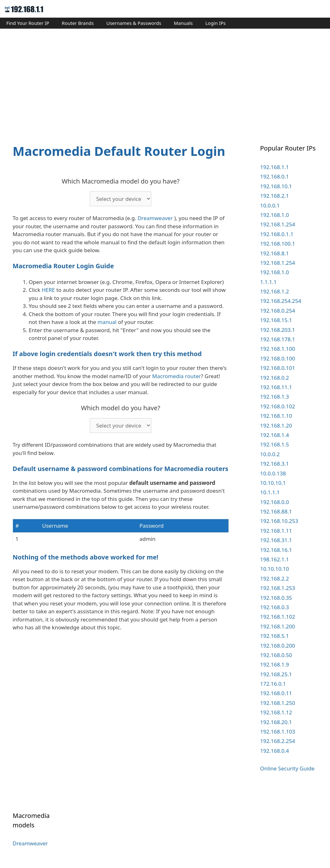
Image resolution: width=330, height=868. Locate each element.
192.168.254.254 (281, 301)
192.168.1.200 (278, 626)
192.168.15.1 (276, 320)
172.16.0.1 (273, 684)
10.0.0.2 (270, 454)
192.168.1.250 (278, 703)
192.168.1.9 (274, 664)
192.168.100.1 (278, 244)
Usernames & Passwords (134, 23)
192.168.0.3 (274, 607)
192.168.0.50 (276, 655)
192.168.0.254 (278, 311)
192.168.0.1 (274, 176)
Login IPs (215, 23)
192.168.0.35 (276, 598)
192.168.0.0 (274, 502)
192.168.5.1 (274, 636)
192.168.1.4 (274, 435)
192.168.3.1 (274, 464)
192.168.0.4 (274, 751)
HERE (48, 290)
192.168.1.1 (274, 167)
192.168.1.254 (278, 224)
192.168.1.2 (274, 291)
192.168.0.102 (278, 406)
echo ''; (121, 199)
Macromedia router (177, 376)
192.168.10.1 (276, 186)
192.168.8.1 (274, 253)
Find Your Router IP (28, 23)
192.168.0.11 (276, 693)
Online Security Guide (287, 768)
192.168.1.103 (278, 732)
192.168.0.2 (274, 378)
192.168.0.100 (278, 358)
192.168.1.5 (274, 444)
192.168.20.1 (276, 722)
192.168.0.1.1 (277, 234)
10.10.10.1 (273, 483)
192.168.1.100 (278, 349)
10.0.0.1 (270, 205)
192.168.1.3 (274, 397)
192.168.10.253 (279, 521)
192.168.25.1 (276, 674)
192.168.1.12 (276, 712)
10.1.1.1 (270, 492)
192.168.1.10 (276, 416)
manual (107, 322)
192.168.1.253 (278, 588)
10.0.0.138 (273, 473)
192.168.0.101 (278, 368)
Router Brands (78, 23)
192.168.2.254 (278, 741)
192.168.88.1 (276, 511)
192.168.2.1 (274, 196)
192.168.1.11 (276, 531)
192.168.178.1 (278, 339)
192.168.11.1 (276, 387)
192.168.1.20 (276, 425)
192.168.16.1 (276, 550)
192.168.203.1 (278, 330)
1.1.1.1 (268, 282)
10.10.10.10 (274, 569)
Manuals (183, 23)
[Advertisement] (165, 81)
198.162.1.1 (274, 559)
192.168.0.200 (278, 646)
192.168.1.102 (278, 617)
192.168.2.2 (274, 579)
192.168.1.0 (274, 215)
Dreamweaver (155, 218)
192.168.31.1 (276, 540)
